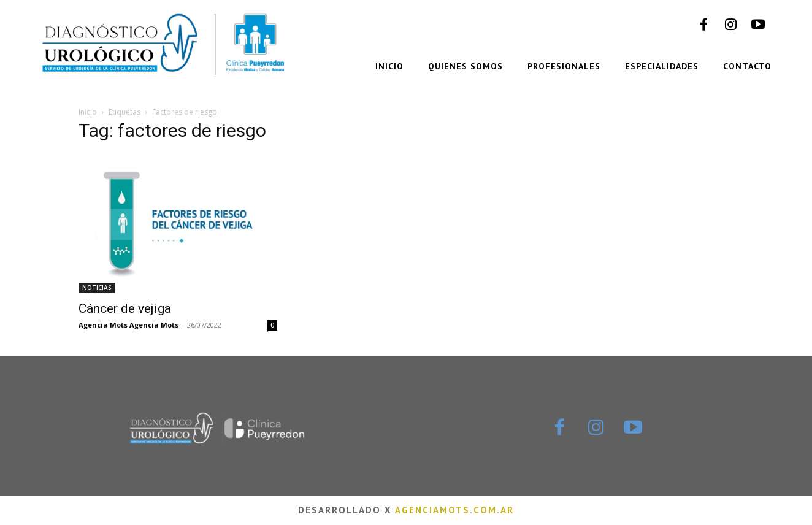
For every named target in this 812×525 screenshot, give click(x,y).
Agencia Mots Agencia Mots (128, 325)
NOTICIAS (97, 288)
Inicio (88, 112)
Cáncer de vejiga (125, 308)
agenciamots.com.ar (454, 510)
